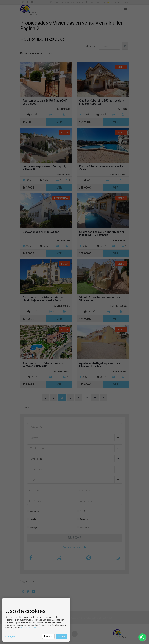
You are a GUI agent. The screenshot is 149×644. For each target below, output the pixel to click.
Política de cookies (29, 628)
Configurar (11, 636)
